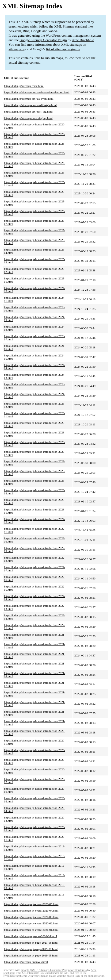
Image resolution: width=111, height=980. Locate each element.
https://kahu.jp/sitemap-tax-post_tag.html (28, 112)
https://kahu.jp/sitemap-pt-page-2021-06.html (31, 943)
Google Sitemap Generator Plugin (43, 40)
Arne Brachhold (83, 40)
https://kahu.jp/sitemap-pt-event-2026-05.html (31, 904)
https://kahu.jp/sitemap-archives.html (26, 962)
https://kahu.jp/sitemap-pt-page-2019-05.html (31, 955)
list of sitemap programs (63, 49)
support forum (96, 976)
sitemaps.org (17, 49)
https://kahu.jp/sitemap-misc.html (24, 86)
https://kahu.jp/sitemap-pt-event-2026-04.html (31, 910)
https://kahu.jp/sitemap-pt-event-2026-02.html (31, 923)
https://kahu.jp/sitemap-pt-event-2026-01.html (31, 930)
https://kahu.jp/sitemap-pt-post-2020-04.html (30, 936)
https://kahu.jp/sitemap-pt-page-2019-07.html (31, 949)
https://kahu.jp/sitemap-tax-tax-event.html (29, 99)
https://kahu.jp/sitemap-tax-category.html (28, 118)
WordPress (53, 35)
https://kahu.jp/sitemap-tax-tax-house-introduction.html (37, 92)
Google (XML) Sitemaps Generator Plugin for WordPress (54, 970)
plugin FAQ (73, 976)
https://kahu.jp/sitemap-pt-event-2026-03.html (31, 917)
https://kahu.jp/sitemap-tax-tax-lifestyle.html (30, 105)
